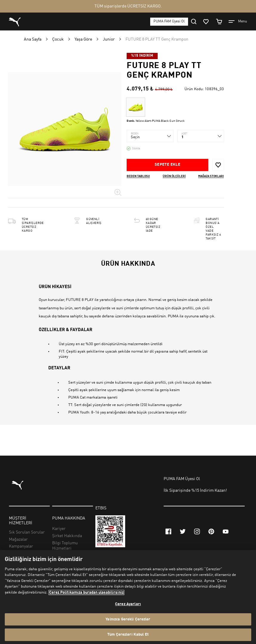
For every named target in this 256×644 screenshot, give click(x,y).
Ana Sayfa (33, 39)
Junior (109, 39)
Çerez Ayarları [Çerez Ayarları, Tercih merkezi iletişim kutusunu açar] (128, 604)
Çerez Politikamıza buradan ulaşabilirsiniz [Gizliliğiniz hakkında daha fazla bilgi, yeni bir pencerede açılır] (86, 592)
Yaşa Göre (83, 39)
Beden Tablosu (138, 176)
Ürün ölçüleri (174, 176)
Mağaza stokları (211, 176)
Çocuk (58, 39)
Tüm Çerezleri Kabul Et (128, 635)
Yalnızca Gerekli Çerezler (128, 619)
